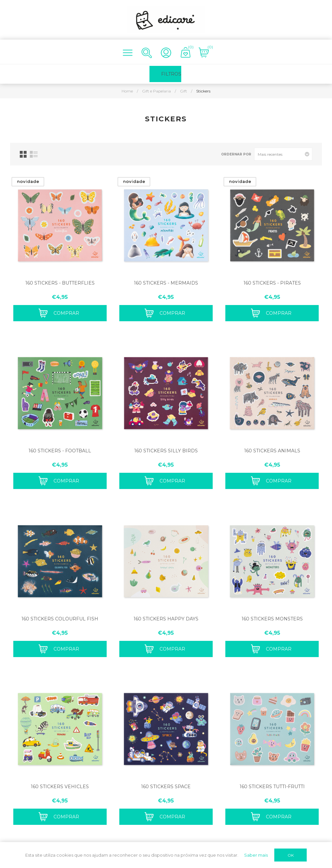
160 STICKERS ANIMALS (272, 451)
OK (291, 855)
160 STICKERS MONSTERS (272, 619)
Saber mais (256, 855)
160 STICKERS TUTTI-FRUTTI (272, 787)
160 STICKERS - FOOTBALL (60, 451)
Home (127, 91)
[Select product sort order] (283, 154)
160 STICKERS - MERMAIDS (166, 283)
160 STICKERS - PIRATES (272, 283)
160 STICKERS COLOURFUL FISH (60, 619)
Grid (23, 154)
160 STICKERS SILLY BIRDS (166, 451)
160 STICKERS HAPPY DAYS (166, 619)
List (34, 154)
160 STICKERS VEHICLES (60, 787)
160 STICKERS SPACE (166, 787)
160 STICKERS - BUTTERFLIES (60, 283)
